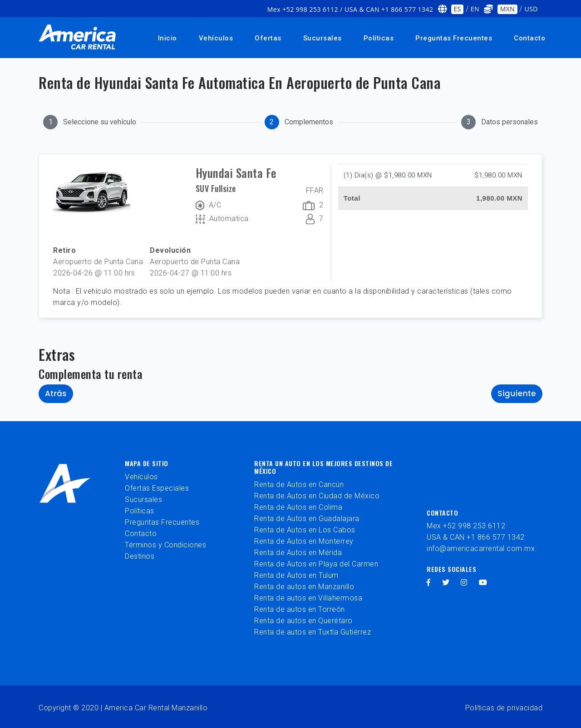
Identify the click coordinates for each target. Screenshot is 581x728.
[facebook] (429, 583)
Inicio (167, 38)
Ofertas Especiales (157, 488)
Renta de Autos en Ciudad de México (317, 496)
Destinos (140, 556)
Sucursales (323, 38)
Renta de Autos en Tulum (296, 575)
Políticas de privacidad (504, 708)
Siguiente (517, 394)
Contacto (529, 38)
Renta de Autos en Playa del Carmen (316, 564)
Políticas (379, 38)
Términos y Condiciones (165, 545)
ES (457, 9)
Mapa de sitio (147, 463)
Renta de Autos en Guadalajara (307, 519)
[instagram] (464, 583)
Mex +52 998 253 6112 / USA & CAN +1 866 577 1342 (350, 9)
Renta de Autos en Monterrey (304, 541)
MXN (508, 9)
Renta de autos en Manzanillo (304, 587)
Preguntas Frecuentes (454, 38)
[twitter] (446, 583)
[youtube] (483, 583)
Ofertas (268, 38)
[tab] (90, 122)
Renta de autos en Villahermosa (308, 598)
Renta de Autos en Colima (298, 507)
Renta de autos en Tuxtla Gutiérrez (313, 632)
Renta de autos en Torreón (300, 609)
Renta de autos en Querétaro (303, 621)
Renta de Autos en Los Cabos (305, 530)
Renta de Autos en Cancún (299, 485)
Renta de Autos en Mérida (298, 553)
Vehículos (216, 38)
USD (531, 9)
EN (475, 9)
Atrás (56, 394)
